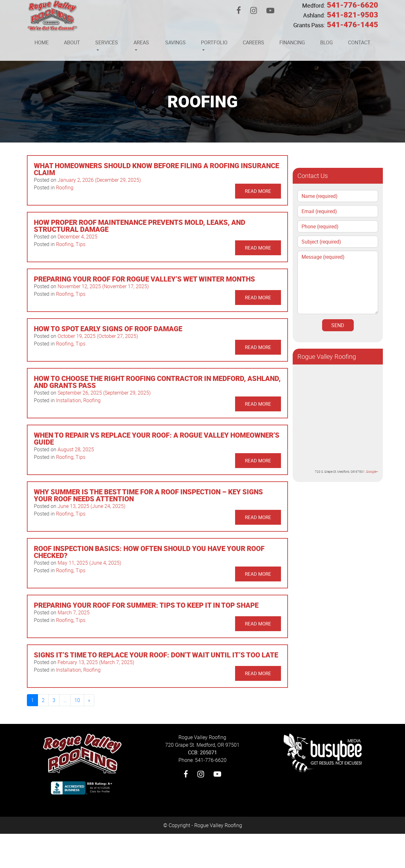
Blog (327, 42)
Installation (69, 400)
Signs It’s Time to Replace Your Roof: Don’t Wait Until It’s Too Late (156, 655)
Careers (253, 42)
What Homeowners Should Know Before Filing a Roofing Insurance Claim (156, 169)
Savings (175, 42)
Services (107, 42)
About (72, 42)
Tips (81, 244)
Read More (258, 191)
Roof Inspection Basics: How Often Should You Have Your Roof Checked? (149, 552)
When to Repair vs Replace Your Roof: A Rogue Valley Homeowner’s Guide (157, 438)
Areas (141, 42)
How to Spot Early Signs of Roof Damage (108, 329)
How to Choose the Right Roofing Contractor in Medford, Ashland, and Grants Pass (157, 382)
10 (77, 700)
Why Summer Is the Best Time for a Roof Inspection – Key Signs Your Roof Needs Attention (148, 495)
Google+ (372, 472)
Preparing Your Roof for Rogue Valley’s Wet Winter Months (144, 279)
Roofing (65, 187)
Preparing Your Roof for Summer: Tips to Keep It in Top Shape (146, 605)
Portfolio (214, 42)
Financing (292, 42)
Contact (359, 42)
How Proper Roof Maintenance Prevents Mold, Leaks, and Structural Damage (140, 226)
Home (42, 42)
